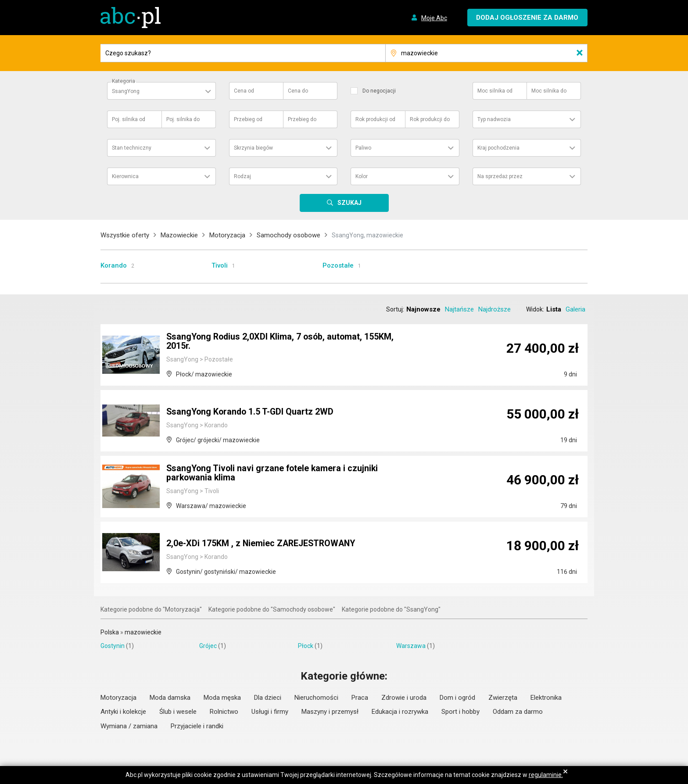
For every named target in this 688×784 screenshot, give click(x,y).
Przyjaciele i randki (197, 726)
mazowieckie (143, 632)
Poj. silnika (129, 119)
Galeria (575, 309)
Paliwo (363, 148)
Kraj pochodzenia (498, 148)
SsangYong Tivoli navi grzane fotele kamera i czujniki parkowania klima (274, 474)
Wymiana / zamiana (129, 726)
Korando (114, 265)
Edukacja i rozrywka (400, 712)
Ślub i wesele (178, 712)
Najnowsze (423, 309)
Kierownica (125, 176)
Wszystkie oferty (125, 235)
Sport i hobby (460, 712)
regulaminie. (546, 775)
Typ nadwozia (494, 119)
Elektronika (546, 698)
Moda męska (222, 698)
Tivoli (220, 265)
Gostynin (113, 646)
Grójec (208, 646)
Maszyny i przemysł (330, 712)
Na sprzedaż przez (500, 176)
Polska (110, 632)
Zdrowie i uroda (404, 698)
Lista (554, 309)
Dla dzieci (268, 698)
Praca (360, 698)
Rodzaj (242, 176)
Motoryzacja (227, 235)
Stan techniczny (132, 148)
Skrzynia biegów (253, 148)
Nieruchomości (316, 698)
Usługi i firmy (270, 712)
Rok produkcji (375, 119)
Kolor (362, 176)
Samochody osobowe (288, 235)
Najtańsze (459, 309)
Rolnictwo (224, 712)
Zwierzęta (503, 698)
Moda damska (170, 698)
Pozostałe (338, 265)
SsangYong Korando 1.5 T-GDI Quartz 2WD (251, 412)
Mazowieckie (179, 235)
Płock (306, 646)
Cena (244, 91)
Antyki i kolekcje (123, 712)
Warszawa (411, 646)
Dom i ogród (457, 698)
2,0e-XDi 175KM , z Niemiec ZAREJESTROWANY (263, 544)
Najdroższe (494, 309)
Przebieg (248, 119)
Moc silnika (495, 91)
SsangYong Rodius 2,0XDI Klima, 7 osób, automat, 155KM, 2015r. (282, 342)
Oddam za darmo (518, 712)
